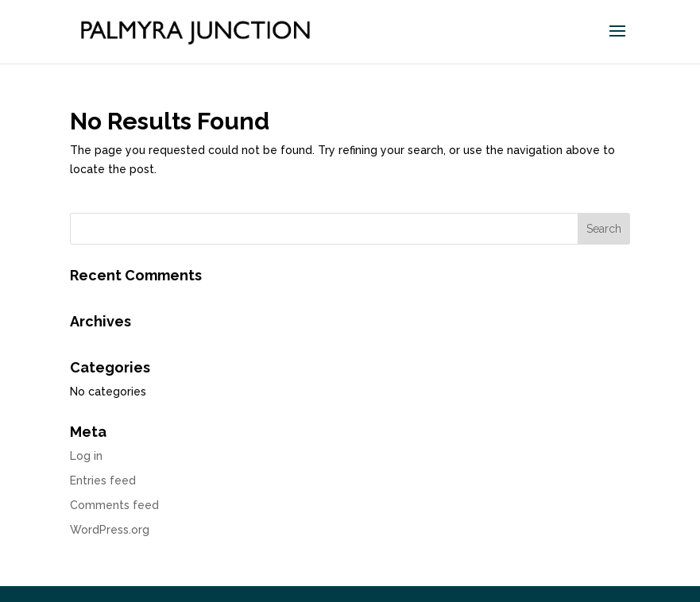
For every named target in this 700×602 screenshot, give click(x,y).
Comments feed (114, 505)
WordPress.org (110, 530)
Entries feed (103, 480)
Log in (86, 456)
